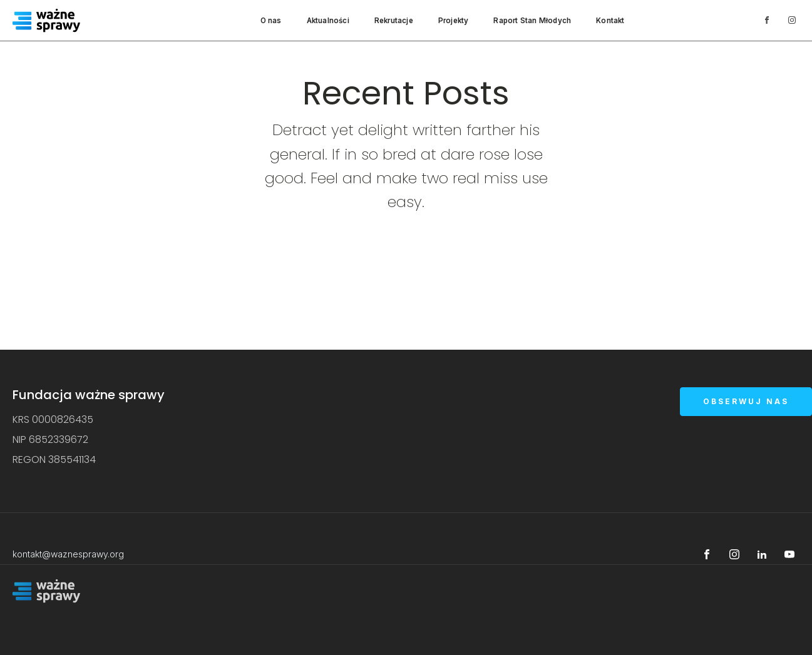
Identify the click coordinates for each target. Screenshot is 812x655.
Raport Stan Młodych (532, 21)
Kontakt (610, 21)
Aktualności (328, 21)
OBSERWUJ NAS (746, 401)
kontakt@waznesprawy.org (68, 554)
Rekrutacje (394, 21)
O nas (271, 21)
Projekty (454, 21)
